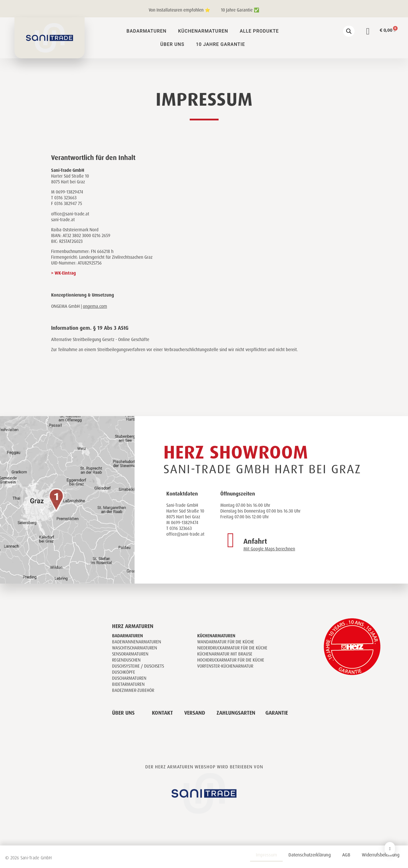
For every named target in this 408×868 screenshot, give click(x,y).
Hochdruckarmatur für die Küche (231, 660)
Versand (195, 713)
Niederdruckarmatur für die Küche (232, 648)
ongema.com (95, 306)
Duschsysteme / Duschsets (138, 666)
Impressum (266, 855)
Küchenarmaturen (203, 31)
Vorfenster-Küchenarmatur (225, 666)
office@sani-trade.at (185, 534)
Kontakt (162, 713)
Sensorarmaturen (130, 654)
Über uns (172, 44)
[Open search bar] (349, 31)
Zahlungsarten (236, 713)
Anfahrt (255, 541)
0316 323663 (181, 528)
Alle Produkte (259, 31)
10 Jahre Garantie (220, 44)
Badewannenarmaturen (137, 642)
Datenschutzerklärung (310, 855)
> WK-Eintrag (64, 273)
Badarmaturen (147, 31)
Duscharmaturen (129, 678)
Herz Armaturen (133, 626)
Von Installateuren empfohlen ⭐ (179, 10)
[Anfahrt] (231, 540)
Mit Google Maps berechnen (269, 549)
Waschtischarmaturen (135, 648)
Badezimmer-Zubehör (133, 690)
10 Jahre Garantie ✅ (240, 10)
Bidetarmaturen (128, 684)
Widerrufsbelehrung (381, 855)
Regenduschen (126, 660)
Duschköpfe (124, 672)
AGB (346, 855)
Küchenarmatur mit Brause (225, 654)
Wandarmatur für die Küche (226, 642)
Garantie (277, 713)
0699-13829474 (185, 523)
